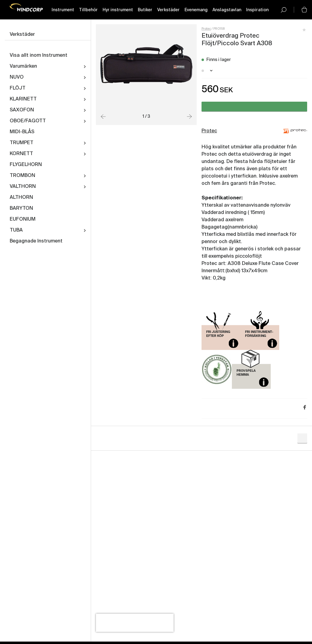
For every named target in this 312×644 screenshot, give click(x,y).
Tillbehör (88, 10)
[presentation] (135, 623)
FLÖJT (18, 88)
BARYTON (21, 208)
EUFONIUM (23, 219)
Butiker (145, 10)
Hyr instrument (118, 10)
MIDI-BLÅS (22, 132)
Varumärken (23, 66)
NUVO (17, 77)
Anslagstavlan (227, 10)
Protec (206, 29)
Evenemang (196, 10)
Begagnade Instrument (36, 241)
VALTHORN (23, 187)
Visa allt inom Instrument (39, 56)
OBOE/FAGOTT (28, 121)
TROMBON (22, 176)
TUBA (16, 230)
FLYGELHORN (26, 165)
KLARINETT (23, 99)
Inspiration (257, 10)
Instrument (63, 10)
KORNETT (21, 154)
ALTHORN (21, 198)
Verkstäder (168, 10)
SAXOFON (22, 110)
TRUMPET (22, 143)
